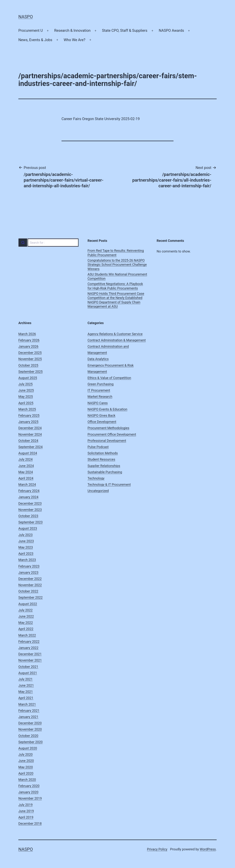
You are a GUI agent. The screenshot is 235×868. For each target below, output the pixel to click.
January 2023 (28, 572)
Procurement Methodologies (109, 428)
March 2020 (27, 780)
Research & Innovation (72, 30)
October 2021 (28, 667)
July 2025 (26, 384)
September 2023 (30, 522)
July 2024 (26, 459)
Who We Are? (75, 40)
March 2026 (27, 334)
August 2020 (28, 748)
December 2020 (30, 723)
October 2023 (28, 516)
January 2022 (28, 648)
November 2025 (30, 359)
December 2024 (30, 428)
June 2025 (26, 390)
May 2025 (26, 397)
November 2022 (30, 585)
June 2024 (26, 466)
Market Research (100, 397)
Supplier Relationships (104, 466)
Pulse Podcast (98, 447)
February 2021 (29, 711)
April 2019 (26, 817)
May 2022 (26, 623)
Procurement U (31, 30)
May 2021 (26, 692)
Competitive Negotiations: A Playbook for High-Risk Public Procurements (115, 286)
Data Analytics (98, 359)
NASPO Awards (171, 30)
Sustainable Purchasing (105, 472)
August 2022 (28, 604)
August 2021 (28, 673)
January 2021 (28, 717)
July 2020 (26, 754)
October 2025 (28, 365)
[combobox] (48, 243)
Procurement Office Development (112, 434)
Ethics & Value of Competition (109, 378)
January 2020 (28, 792)
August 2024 (28, 453)
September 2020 (30, 742)
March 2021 (27, 704)
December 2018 (30, 823)
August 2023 (28, 528)
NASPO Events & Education (107, 409)
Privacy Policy (157, 849)
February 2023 (29, 566)
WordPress (208, 849)
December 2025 (30, 353)
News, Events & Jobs (35, 40)
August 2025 (28, 378)
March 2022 (27, 635)
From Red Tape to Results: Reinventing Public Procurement (116, 253)
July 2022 (26, 610)
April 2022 (26, 629)
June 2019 (26, 811)
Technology (96, 478)
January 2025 (28, 422)
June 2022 (26, 616)
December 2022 (30, 579)
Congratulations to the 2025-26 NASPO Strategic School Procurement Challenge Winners (117, 265)
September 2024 (30, 447)
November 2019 (30, 798)
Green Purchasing (101, 384)
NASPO (26, 17)
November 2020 (30, 729)
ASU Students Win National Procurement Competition (117, 276)
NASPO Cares (98, 403)
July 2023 (26, 535)
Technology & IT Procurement (109, 484)
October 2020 (28, 736)
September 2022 (30, 597)
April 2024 (26, 478)
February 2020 (29, 786)
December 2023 (30, 503)
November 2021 (30, 660)
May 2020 (26, 767)
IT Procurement (99, 390)
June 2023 (26, 541)
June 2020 (26, 761)
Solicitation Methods (103, 453)
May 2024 (26, 472)
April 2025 (26, 403)
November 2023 (30, 510)
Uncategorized (98, 491)
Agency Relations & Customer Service (115, 334)
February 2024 (29, 491)
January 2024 (28, 497)
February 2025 (29, 415)
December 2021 (30, 654)
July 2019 (26, 805)
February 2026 (29, 340)
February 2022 (29, 641)
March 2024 (27, 484)
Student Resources (101, 459)
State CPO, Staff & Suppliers (125, 30)
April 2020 (26, 773)
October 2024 (28, 441)
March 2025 (27, 409)
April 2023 (26, 554)
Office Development (102, 422)
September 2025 (30, 372)
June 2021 (26, 685)
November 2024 (30, 434)
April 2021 (26, 698)
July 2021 (26, 679)
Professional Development (107, 441)
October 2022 (28, 591)
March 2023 (27, 560)
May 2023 (26, 547)
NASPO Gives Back (102, 415)
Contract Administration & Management (117, 340)
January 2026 (28, 346)
